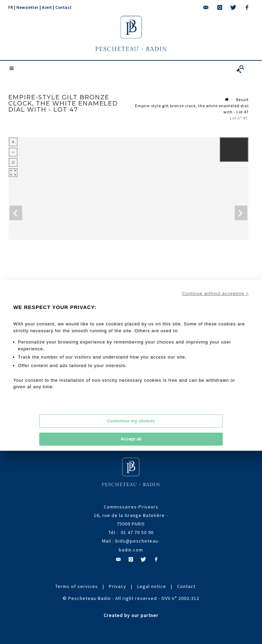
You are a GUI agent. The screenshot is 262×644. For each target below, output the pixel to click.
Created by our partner (131, 615)
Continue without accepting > (215, 293)
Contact (63, 7)
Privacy (118, 586)
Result (242, 100)
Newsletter (27, 7)
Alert (47, 7)
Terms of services (77, 586)
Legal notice (152, 586)
